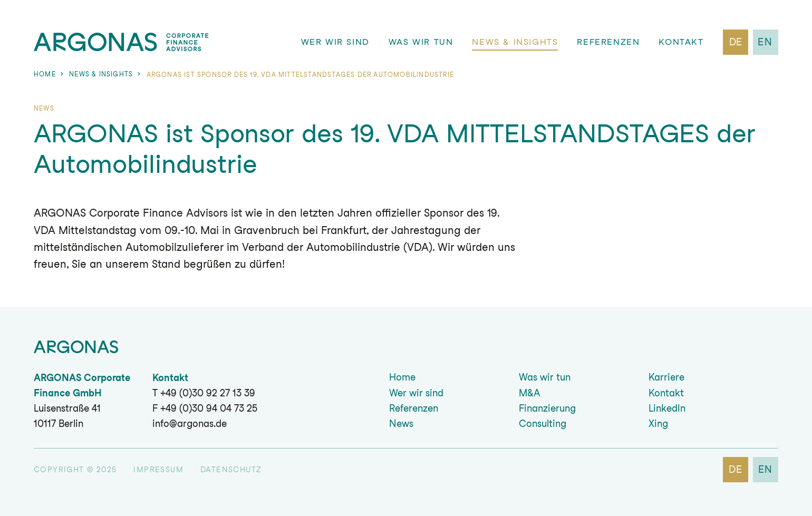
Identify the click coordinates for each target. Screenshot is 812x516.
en (766, 42)
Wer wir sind (335, 42)
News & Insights (515, 42)
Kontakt (681, 42)
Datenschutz (231, 470)
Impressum (158, 470)
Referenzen (609, 42)
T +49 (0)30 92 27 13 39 (204, 393)
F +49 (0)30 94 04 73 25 (205, 408)
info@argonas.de (190, 423)
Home (45, 74)
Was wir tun (421, 42)
